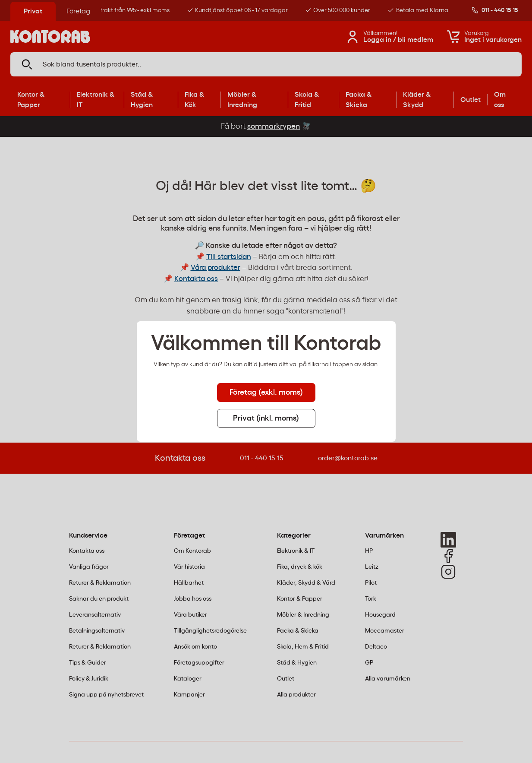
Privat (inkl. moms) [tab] (266, 418)
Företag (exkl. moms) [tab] (266, 393)
